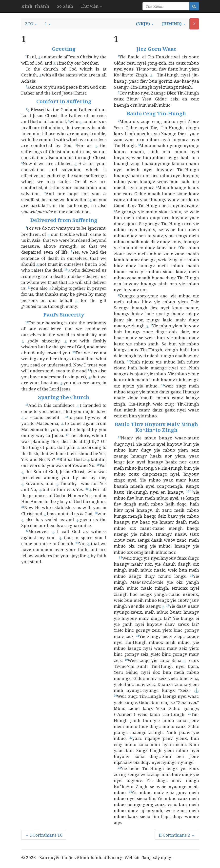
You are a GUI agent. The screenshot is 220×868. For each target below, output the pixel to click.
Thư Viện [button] (91, 6)
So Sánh (65, 6)
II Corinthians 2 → (177, 835)
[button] (31, 24)
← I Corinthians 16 (44, 835)
